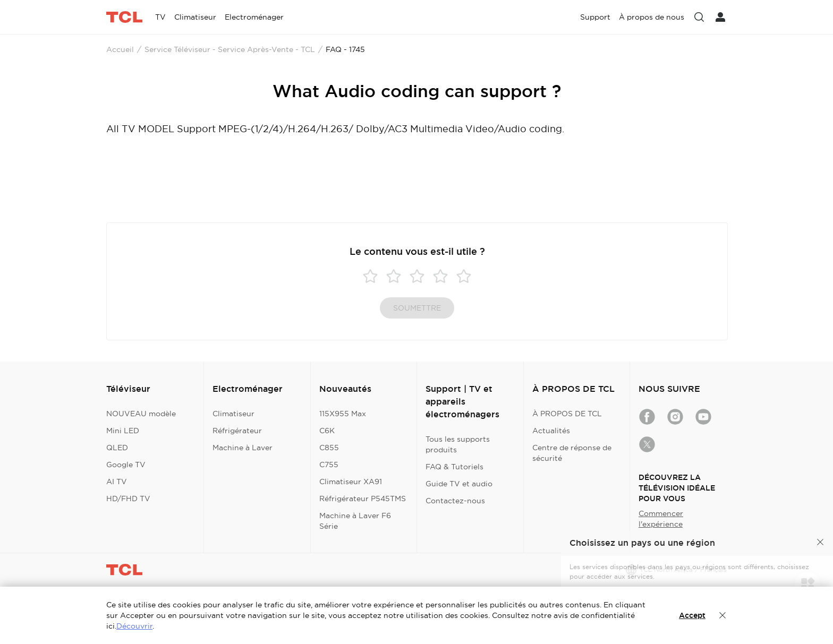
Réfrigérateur (237, 431)
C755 (329, 465)
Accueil (120, 49)
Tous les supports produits (458, 444)
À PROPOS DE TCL (567, 414)
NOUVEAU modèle (141, 414)
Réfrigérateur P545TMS (363, 499)
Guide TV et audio (459, 484)
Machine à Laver (243, 448)
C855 (329, 448)
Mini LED (123, 431)
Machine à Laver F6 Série (355, 521)
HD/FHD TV (128, 499)
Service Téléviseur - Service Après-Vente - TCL (230, 49)
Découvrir (134, 626)
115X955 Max (343, 414)
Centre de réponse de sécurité (572, 453)
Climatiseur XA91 (351, 482)
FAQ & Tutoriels (454, 467)
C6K (327, 431)
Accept (692, 615)
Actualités (551, 431)
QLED (117, 448)
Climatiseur (233, 414)
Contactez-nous (455, 501)
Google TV (126, 465)
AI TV (117, 482)
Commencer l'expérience (661, 519)
